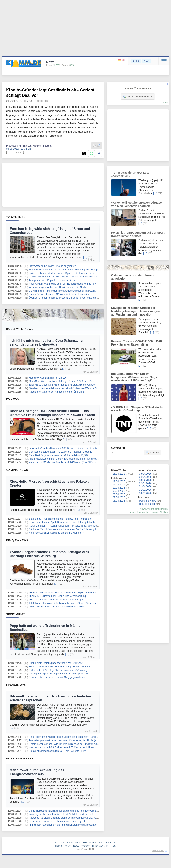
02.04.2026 (145, 483)
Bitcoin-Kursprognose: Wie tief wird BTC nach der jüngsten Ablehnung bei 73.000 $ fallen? (78, 744)
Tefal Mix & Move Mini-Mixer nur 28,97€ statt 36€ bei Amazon (62, 385)
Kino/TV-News (17, 540)
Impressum (110, 843)
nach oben (158, 850)
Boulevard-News (20, 329)
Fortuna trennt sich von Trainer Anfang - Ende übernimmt (60, 667)
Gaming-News (17, 470)
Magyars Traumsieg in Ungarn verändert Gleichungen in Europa (64, 270)
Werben (86, 846)
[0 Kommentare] (15, 152)
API (107, 846)
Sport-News (16, 614)
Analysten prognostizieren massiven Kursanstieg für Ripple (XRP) (65, 740)
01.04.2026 (145, 487)
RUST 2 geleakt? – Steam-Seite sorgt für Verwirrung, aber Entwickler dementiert (73, 526)
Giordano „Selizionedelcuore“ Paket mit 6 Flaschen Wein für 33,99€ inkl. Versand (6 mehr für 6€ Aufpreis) (87, 388)
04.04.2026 (145, 477)
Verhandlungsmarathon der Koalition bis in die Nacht (58, 287)
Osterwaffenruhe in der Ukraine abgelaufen (52, 266)
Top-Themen (16, 217)
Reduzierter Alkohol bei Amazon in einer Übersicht (56, 392)
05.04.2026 (145, 474)
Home (58, 846)
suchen (152, 452)
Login (136, 61)
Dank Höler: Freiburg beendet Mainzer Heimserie (56, 663)
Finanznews (16, 685)
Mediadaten (96, 843)
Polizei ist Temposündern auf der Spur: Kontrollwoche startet (62, 273)
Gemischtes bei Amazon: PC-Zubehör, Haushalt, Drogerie (60, 452)
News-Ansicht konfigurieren (154, 509)
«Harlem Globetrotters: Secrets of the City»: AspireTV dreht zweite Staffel (69, 593)
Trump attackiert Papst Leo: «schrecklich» (52, 280)
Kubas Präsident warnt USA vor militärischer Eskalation (59, 294)
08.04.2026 (119, 494)
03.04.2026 (145, 480)
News (76, 846)
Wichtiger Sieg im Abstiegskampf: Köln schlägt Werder (59, 674)
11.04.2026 (119, 485)
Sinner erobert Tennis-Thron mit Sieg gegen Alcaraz (57, 677)
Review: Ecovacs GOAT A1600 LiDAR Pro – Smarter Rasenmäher (137, 343)
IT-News (13, 399)
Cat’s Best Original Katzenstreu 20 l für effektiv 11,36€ (58, 455)
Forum (67, 846)
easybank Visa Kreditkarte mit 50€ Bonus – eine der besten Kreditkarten (68, 448)
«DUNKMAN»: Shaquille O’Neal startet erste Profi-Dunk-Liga (137, 409)
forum (165, 102)
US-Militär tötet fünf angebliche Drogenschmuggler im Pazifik (62, 291)
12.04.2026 (119, 481)
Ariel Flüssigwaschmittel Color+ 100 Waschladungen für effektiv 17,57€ (68, 459)
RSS (113, 846)
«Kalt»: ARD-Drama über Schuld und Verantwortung (57, 596)
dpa (46, 101)
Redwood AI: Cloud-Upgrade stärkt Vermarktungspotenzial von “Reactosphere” (72, 818)
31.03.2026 (145, 490)
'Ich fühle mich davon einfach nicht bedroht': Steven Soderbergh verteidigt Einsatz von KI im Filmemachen (87, 603)
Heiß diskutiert (147, 504)
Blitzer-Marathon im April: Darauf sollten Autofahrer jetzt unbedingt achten (69, 522)
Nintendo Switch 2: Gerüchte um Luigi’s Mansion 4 (56, 533)
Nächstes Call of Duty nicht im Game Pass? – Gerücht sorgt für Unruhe (68, 529)
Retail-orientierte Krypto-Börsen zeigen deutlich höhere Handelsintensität (69, 737)
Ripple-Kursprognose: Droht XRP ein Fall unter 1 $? (57, 751)
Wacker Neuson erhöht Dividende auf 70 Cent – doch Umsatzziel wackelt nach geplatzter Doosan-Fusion (86, 747)
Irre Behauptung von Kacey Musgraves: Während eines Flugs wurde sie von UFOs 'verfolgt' (134, 377)
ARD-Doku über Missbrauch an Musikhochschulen (56, 607)
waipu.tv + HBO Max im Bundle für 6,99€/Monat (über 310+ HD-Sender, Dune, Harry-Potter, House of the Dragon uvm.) (94, 462)
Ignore (155, 512)
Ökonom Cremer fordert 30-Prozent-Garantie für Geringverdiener (64, 298)
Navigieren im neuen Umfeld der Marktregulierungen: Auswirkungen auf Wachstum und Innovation (135, 311)
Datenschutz (73, 843)
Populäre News (148, 501)
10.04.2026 (119, 488)
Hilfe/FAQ (97, 846)
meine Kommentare (140, 512)
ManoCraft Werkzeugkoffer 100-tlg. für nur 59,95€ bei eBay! (62, 381)
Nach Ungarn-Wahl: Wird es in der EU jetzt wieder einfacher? (62, 284)
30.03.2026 (145, 493)
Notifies (164, 512)
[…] (85, 257)
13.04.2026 (119, 474)
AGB (84, 843)
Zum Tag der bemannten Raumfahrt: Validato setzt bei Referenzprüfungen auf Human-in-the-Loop (82, 814)
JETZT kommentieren (138, 96)
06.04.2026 (119, 501)
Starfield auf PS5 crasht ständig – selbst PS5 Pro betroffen (61, 519)
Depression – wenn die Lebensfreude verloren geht (57, 821)
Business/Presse (20, 758)
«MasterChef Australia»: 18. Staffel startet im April (56, 600)
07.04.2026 (119, 497)
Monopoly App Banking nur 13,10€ (48, 378)
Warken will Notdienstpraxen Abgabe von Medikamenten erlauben (65, 277)
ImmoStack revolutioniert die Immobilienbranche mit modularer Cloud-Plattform (72, 825)
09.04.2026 (119, 491)
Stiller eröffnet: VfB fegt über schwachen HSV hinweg (58, 670)
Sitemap (59, 843)
